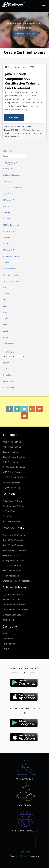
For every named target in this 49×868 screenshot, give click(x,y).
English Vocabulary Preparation (17, 581)
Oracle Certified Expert (34, 133)
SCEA (5, 300)
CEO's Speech (8, 169)
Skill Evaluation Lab (12, 521)
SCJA (5, 306)
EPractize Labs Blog (12, 615)
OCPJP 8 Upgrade (9, 269)
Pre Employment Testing (12, 281)
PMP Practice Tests (12, 556)
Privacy (6, 649)
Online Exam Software (13, 501)
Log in (5, 369)
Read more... (14, 118)
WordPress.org (8, 388)
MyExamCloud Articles (13, 595)
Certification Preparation (12, 175)
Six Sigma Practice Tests (14, 561)
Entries (7, 375)
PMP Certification (11, 462)
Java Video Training (12, 442)
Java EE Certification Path (12, 188)
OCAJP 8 (6, 206)
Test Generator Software (14, 506)
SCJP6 (5, 325)
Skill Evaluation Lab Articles (15, 605)
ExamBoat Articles (11, 600)
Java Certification (11, 452)
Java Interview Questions (14, 457)
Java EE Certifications (13, 545)
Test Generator (8, 344)
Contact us (8, 639)
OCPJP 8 (6, 262)
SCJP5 (5, 319)
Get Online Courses (24, 33)
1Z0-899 (14, 130)
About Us (7, 634)
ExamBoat (6, 181)
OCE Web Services (10, 231)
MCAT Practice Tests (12, 566)
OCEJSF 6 (6, 237)
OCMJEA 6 (7, 244)
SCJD (5, 312)
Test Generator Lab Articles (15, 610)
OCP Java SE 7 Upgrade (12, 256)
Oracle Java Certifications (15, 535)
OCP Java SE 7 (8, 250)
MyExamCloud (8, 194)
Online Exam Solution (11, 275)
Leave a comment (12, 137)
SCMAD (6, 331)
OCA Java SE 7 (8, 200)
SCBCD (5, 287)
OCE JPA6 (6, 219)
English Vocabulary (11, 488)
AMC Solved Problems (13, 472)
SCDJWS (6, 294)
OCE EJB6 (6, 213)
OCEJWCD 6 (19, 133)
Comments (8, 381)
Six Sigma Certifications (14, 467)
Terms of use (9, 644)
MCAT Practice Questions (14, 477)
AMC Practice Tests (12, 571)
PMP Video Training (12, 447)
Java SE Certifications (13, 540)
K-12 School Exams (12, 576)
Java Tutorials (9, 620)
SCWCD (6, 337)
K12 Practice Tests (11, 482)
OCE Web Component (22, 127)
